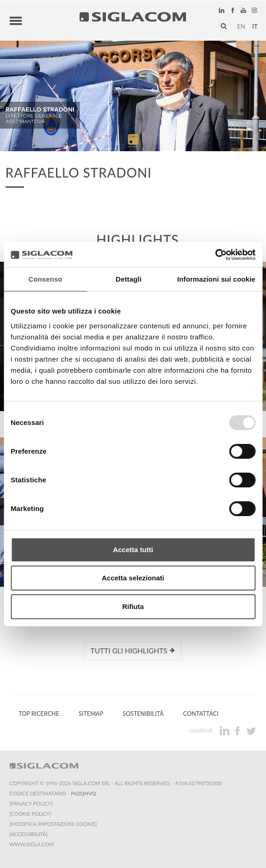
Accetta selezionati (133, 578)
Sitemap (91, 714)
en (241, 26)
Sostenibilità (143, 714)
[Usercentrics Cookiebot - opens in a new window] (215, 255)
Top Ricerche (39, 714)
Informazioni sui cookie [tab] (216, 279)
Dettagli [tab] (129, 279)
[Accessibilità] (28, 834)
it (255, 26)
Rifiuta (133, 606)
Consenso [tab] (45, 279)
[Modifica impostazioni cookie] (53, 824)
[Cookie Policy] (30, 814)
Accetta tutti (133, 550)
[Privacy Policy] (31, 803)
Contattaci (201, 714)
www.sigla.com (32, 844)
